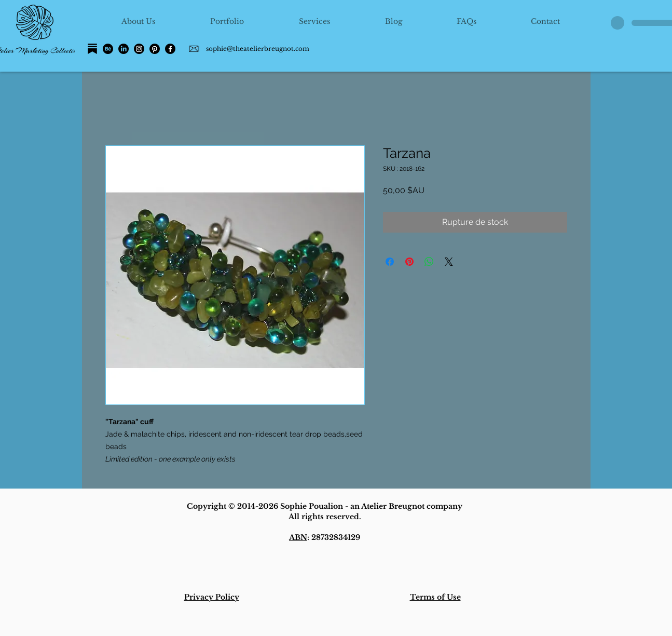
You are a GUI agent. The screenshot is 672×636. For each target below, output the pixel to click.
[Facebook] (170, 49)
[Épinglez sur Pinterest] (409, 262)
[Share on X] (449, 262)
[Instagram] (139, 49)
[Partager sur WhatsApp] (429, 262)
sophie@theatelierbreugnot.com (258, 49)
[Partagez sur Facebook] (390, 262)
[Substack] (92, 49)
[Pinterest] (155, 49)
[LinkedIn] (124, 49)
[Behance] (108, 49)
